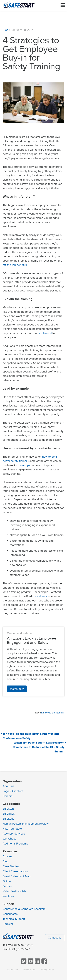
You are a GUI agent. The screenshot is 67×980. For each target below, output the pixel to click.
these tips (24, 465)
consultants (40, 596)
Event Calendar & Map (17, 876)
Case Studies (11, 866)
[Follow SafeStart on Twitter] (23, 963)
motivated (45, 333)
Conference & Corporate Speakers (24, 909)
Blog (6, 30)
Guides (7, 881)
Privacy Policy (47, 970)
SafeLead (8, 819)
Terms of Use (29, 970)
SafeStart (8, 809)
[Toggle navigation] (63, 5)
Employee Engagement (53, 713)
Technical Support (14, 919)
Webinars (8, 896)
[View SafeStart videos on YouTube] (30, 963)
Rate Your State (12, 829)
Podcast (8, 886)
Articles (7, 856)
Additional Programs (15, 844)
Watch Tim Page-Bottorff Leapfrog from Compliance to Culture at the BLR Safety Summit (39, 747)
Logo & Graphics (13, 791)
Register (8, 924)
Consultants (10, 914)
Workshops (9, 839)
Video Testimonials (14, 891)
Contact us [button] (55, 938)
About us (8, 786)
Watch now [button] (17, 689)
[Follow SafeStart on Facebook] (44, 963)
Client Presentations (15, 871)
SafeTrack (9, 814)
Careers (8, 796)
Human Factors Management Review (26, 824)
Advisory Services (14, 834)
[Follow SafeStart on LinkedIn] (37, 963)
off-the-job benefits (15, 265)
